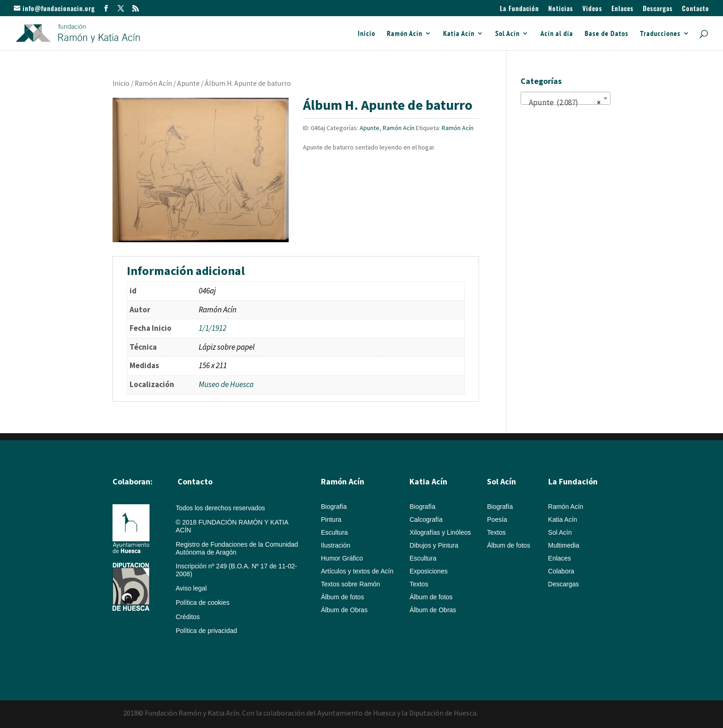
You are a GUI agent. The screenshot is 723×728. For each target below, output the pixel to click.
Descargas (658, 9)
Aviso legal (191, 588)
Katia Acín (459, 34)
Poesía (497, 519)
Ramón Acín (405, 34)
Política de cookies (203, 603)
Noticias (561, 9)
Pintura (331, 519)
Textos (419, 584)
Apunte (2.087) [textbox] (563, 102)
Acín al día (557, 34)
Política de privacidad (206, 631)
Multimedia (564, 545)
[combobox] (566, 98)
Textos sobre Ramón (350, 584)
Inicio (367, 34)
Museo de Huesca (226, 384)
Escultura (334, 532)
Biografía (334, 507)
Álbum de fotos (342, 597)
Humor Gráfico (342, 558)
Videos (592, 9)
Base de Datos (607, 34)
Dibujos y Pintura (434, 545)
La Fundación (519, 9)
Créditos (188, 617)
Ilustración (336, 545)
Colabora (561, 571)
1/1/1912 (213, 328)
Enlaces (622, 9)
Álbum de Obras (344, 610)
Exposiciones (429, 571)
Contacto (696, 9)
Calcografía (426, 519)
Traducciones (660, 34)
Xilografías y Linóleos (440, 532)
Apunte (188, 83)
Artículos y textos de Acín (357, 571)
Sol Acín (507, 34)
